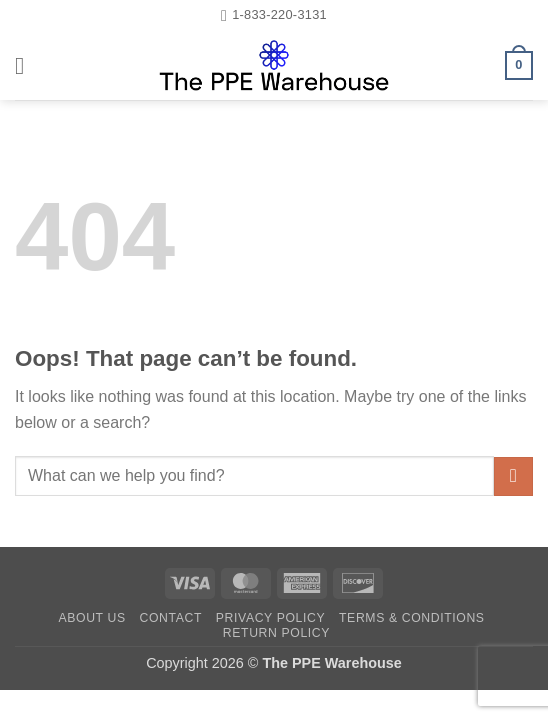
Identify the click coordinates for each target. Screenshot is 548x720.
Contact (170, 618)
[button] (27, 65)
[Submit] (513, 476)
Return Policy (276, 633)
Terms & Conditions (412, 618)
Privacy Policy (270, 618)
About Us (91, 618)
